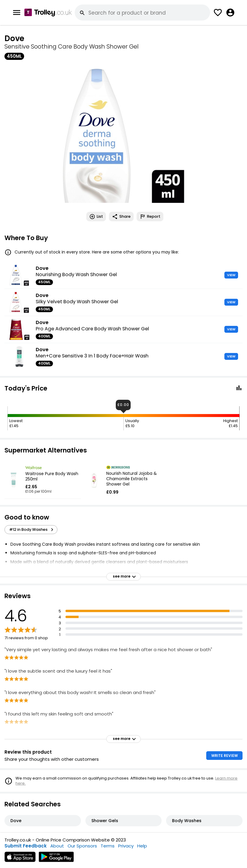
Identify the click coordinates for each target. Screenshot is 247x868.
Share (121, 217)
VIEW (231, 275)
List (96, 217)
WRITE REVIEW (225, 756)
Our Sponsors (82, 846)
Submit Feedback (26, 846)
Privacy (126, 846)
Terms (108, 846)
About (57, 846)
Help (142, 846)
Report (150, 217)
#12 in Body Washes (32, 530)
